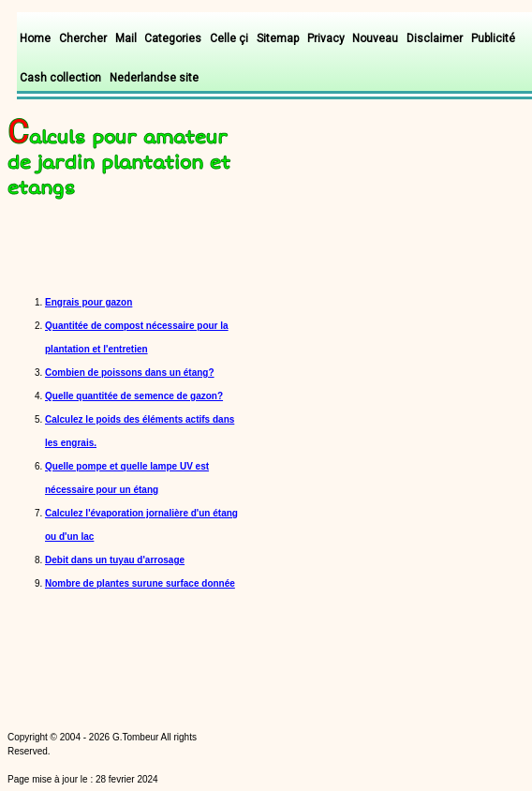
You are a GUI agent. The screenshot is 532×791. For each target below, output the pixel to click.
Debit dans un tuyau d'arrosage (115, 560)
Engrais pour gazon (89, 302)
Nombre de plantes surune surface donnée (140, 583)
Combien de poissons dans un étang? (130, 373)
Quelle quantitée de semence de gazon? (134, 396)
